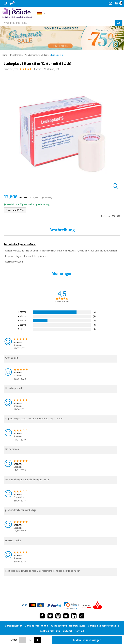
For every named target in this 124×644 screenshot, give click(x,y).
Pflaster (46, 55)
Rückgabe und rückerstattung (68, 626)
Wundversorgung (32, 55)
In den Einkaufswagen (87, 640)
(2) (94, 320)
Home (4, 55)
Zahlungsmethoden (37, 626)
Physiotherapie (16, 55)
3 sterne (22, 320)
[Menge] (30, 640)
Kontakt (80, 631)
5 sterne (22, 312)
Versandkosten (14, 626)
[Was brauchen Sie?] (62, 23)
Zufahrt (68, 631)
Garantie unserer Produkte (103, 626)
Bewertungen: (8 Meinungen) (31, 70)
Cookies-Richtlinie (50, 631)
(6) (94, 312)
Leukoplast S (57, 55)
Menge (14, 640)
